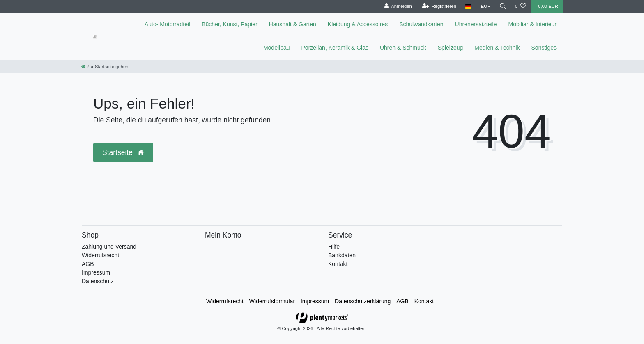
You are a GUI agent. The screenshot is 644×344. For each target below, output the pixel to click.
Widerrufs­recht (225, 301)
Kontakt (338, 264)
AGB (88, 264)
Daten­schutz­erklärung (363, 301)
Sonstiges (544, 48)
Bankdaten (342, 255)
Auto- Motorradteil (167, 24)
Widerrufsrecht (100, 255)
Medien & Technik (497, 48)
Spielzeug (451, 48)
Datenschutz (98, 281)
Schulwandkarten (421, 24)
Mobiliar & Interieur (533, 24)
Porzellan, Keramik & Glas (335, 48)
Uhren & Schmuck (403, 48)
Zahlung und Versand (109, 247)
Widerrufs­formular (272, 301)
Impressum (96, 272)
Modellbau (277, 48)
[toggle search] (502, 6)
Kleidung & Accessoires (358, 24)
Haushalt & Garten (293, 24)
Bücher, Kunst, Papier (229, 24)
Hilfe (334, 247)
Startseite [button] (123, 152)
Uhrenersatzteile (476, 24)
